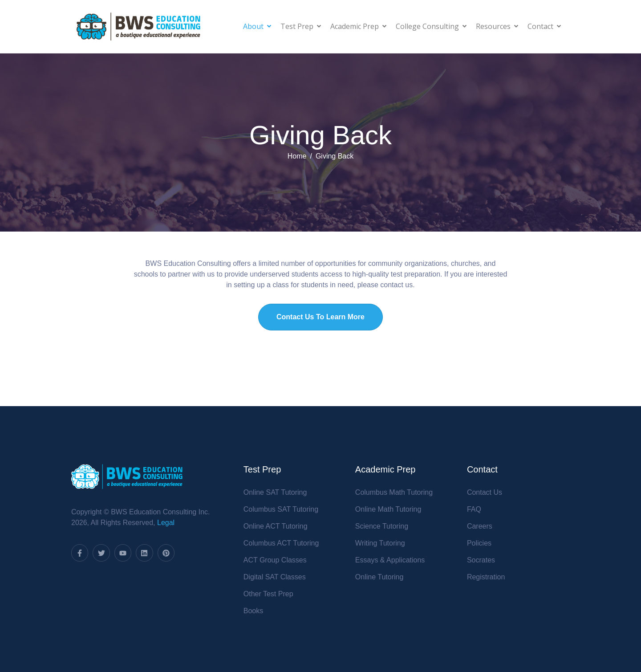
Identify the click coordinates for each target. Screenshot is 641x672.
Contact (544, 26)
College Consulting (431, 26)
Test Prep (301, 26)
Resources (497, 26)
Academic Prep (358, 26)
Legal (166, 523)
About (257, 26)
